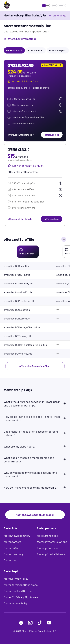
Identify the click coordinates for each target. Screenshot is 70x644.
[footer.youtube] (49, 623)
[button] (35, 403)
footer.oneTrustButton (18, 591)
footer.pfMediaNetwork (51, 554)
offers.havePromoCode (20, 39)
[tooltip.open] (61, 99)
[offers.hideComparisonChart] (64, 239)
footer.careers (13, 542)
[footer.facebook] (21, 623)
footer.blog (10, 560)
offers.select (52, 135)
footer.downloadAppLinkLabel (35, 515)
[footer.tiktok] (40, 623)
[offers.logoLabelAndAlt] (13, 6)
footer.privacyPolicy (16, 579)
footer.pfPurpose (47, 548)
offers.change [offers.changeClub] (58, 15)
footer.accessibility (15, 603)
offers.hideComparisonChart (35, 366)
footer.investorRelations (52, 542)
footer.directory (14, 554)
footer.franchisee (48, 536)
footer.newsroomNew (17, 536)
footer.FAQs (11, 548)
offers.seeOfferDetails (21, 135)
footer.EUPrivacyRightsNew (21, 597)
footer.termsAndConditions (21, 585)
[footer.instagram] (30, 623)
